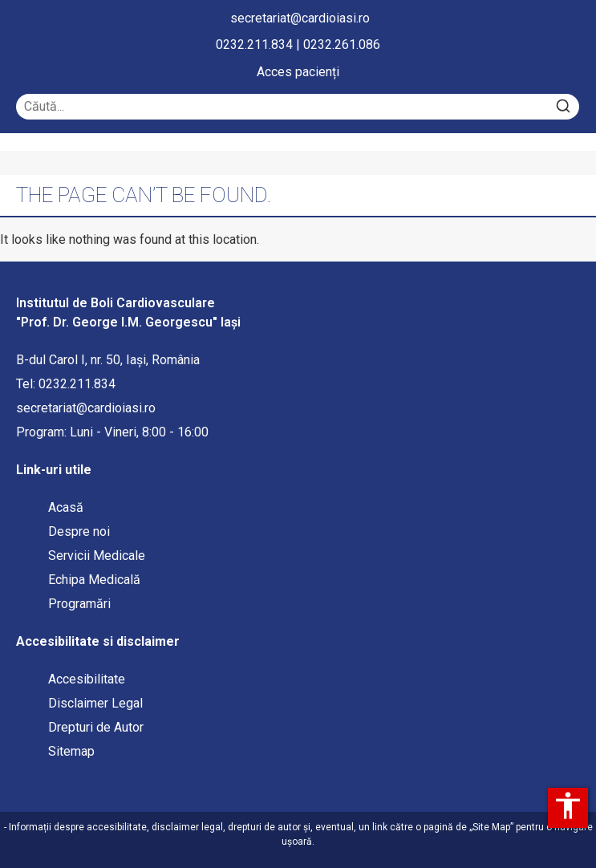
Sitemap (71, 751)
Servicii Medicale (97, 556)
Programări (81, 604)
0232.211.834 (254, 45)
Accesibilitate (87, 679)
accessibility (568, 805)
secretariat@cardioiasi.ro (300, 18)
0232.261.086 (342, 45)
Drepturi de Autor (96, 727)
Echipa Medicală (94, 580)
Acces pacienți (298, 72)
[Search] (563, 107)
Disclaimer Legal (95, 703)
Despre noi (79, 531)
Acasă (66, 507)
